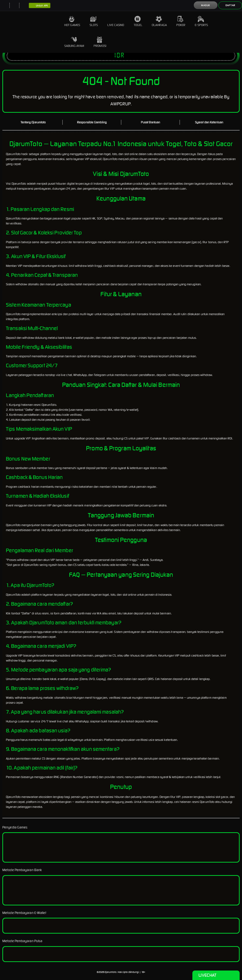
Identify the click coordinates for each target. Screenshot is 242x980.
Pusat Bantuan (150, 122)
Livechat (216, 975)
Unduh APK (40, 6)
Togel (138, 21)
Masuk (206, 5)
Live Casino (116, 21)
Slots (94, 21)
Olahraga (159, 21)
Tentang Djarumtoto (33, 122)
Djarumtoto (111, 972)
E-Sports (201, 21)
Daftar (230, 5)
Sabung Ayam (74, 42)
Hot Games (72, 21)
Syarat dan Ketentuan (209, 122)
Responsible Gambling (92, 122)
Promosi (100, 42)
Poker (181, 21)
